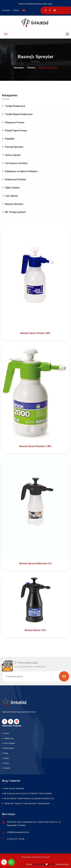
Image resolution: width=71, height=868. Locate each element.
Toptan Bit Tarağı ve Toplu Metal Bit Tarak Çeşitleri (27, 803)
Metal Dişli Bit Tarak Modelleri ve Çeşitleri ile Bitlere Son (29, 798)
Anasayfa (6, 10)
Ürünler (31, 68)
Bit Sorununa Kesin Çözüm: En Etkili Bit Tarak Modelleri (28, 793)
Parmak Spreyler (14, 147)
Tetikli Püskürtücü (15, 106)
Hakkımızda (9, 738)
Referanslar (9, 748)
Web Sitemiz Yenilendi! (14, 788)
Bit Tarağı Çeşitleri (15, 212)
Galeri (6, 758)
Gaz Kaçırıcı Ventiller (16, 163)
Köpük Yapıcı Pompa (16, 131)
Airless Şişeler (13, 155)
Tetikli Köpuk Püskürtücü (19, 114)
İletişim (16, 10)
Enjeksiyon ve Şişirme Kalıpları (21, 171)
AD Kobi (52, 864)
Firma (6, 763)
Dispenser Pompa (15, 122)
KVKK (6, 733)
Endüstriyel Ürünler (16, 179)
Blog (6, 753)
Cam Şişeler (12, 196)
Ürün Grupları (9, 743)
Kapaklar (10, 139)
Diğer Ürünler (12, 188)
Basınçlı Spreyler (14, 204)
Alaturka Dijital (39, 864)
